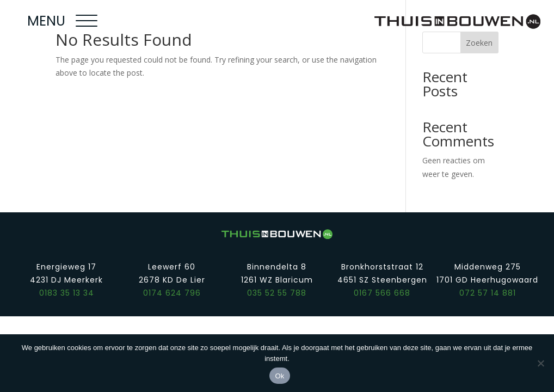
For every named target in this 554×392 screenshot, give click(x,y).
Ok (279, 376)
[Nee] (540, 363)
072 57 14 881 (488, 293)
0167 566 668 (382, 293)
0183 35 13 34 (67, 293)
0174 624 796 (172, 293)
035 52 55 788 (277, 293)
